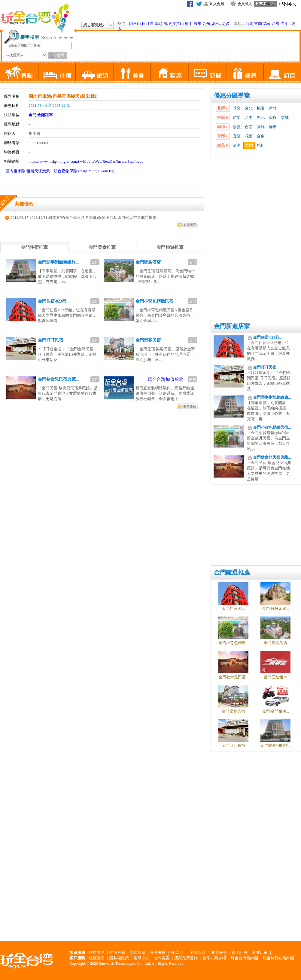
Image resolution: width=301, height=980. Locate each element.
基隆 (237, 108)
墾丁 (189, 24)
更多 (226, 24)
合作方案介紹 (214, 958)
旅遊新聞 (199, 953)
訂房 (282, 72)
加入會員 (217, 4)
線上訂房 (239, 953)
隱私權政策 (119, 958)
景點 (19, 72)
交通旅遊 (138, 953)
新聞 (207, 72)
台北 (249, 24)
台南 (249, 127)
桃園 (261, 108)
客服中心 (141, 958)
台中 (249, 118)
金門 (249, 145)
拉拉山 (178, 24)
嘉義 (237, 127)
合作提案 (162, 958)
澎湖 (284, 24)
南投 (273, 118)
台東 (276, 24)
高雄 (261, 127)
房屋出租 (178, 953)
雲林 (285, 118)
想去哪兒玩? (94, 25)
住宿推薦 (117, 953)
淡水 (215, 24)
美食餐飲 (158, 953)
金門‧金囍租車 (41, 115)
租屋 (169, 72)
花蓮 (267, 24)
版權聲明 (97, 958)
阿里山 (135, 24)
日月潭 (148, 24)
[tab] (34, 247)
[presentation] (34, 247)
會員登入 (245, 4)
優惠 (244, 72)
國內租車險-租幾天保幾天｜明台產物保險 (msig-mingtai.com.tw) (60, 171)
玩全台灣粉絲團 (244, 958)
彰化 (261, 118)
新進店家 (260, 953)
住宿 (57, 72)
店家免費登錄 (186, 958)
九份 (206, 24)
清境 (167, 24)
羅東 (198, 24)
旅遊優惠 (219, 953)
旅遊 (94, 72)
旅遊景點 (97, 953)
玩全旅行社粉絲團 (278, 958)
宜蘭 (258, 24)
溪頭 (159, 24)
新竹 (273, 108)
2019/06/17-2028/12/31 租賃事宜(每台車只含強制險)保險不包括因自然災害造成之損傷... (85, 217)
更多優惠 (190, 225)
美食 (132, 72)
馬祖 (261, 145)
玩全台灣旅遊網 (35, 18)
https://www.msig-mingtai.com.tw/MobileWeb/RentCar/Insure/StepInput (86, 161)
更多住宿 (190, 406)
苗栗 (237, 118)
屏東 (273, 127)
